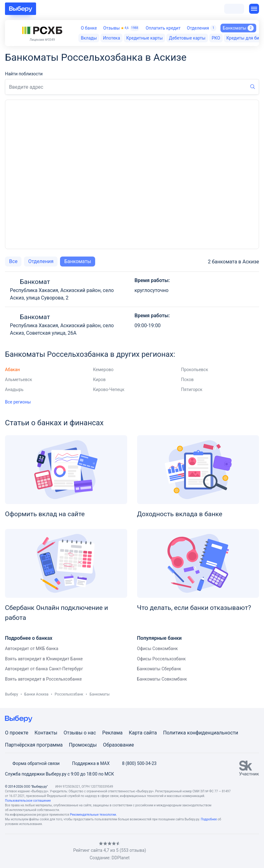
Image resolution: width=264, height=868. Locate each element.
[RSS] (57, 851)
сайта (150, 733)
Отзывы (121, 28)
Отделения (202, 28)
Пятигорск (192, 389)
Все (13, 261)
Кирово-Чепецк (109, 389)
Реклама (113, 733)
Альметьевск (19, 380)
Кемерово (103, 370)
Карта (136, 733)
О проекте (17, 733)
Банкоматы (78, 261)
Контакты (46, 733)
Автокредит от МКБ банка (32, 649)
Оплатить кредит (163, 28)
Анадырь (14, 389)
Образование (118, 745)
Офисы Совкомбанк (157, 649)
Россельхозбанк (69, 694)
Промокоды (83, 745)
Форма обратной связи (32, 763)
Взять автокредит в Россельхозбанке (43, 679)
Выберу (12, 694)
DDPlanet (121, 858)
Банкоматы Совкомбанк (162, 679)
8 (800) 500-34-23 (135, 763)
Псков (187, 380)
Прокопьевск (195, 370)
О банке (89, 28)
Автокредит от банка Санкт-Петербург (44, 669)
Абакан (12, 370)
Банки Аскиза (36, 694)
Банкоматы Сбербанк (159, 669)
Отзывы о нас (80, 733)
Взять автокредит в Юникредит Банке (44, 659)
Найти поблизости (24, 74)
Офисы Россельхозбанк (162, 659)
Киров (99, 380)
